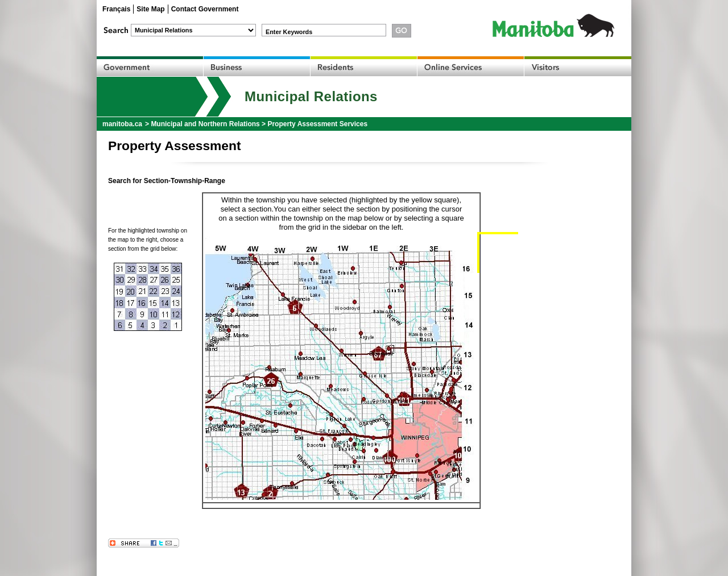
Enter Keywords (289, 32)
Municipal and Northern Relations (205, 124)
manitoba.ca (122, 124)
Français (116, 9)
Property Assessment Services (317, 124)
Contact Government (205, 9)
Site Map (150, 9)
